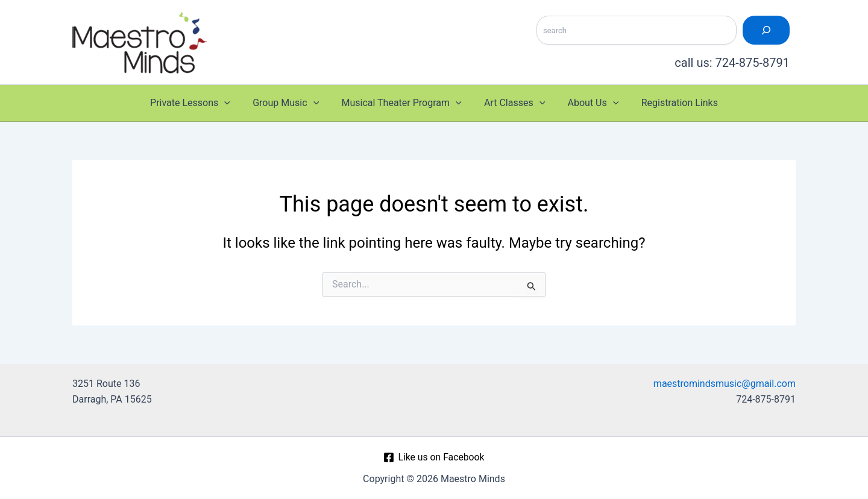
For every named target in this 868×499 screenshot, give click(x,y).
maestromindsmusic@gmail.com (725, 384)
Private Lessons (198, 103)
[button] (233, 103)
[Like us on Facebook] (434, 457)
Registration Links (671, 103)
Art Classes (513, 103)
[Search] (766, 30)
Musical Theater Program (403, 103)
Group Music (291, 103)
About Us (589, 103)
